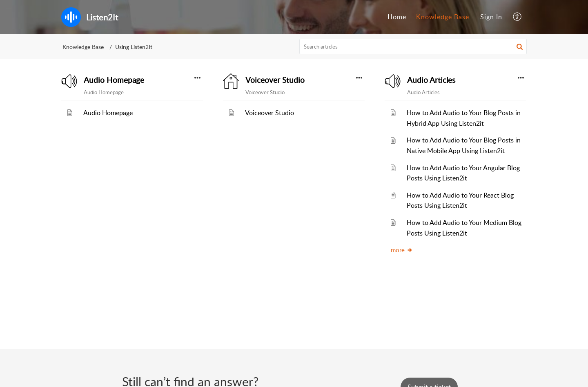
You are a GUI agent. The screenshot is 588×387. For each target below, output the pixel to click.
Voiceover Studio (275, 80)
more (402, 250)
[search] (413, 47)
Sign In (491, 17)
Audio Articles (431, 80)
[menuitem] (397, 17)
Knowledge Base (443, 17)
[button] (518, 17)
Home (397, 17)
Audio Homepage (114, 80)
